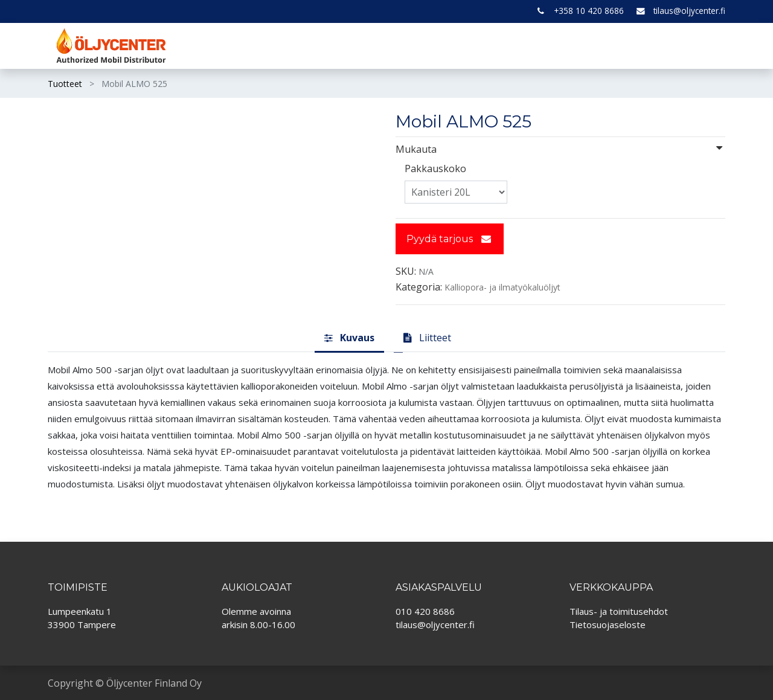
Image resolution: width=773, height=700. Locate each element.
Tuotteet (65, 84)
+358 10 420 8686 (589, 11)
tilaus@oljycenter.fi (689, 11)
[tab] (349, 338)
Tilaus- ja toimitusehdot (619, 611)
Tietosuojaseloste (608, 625)
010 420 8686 (425, 611)
